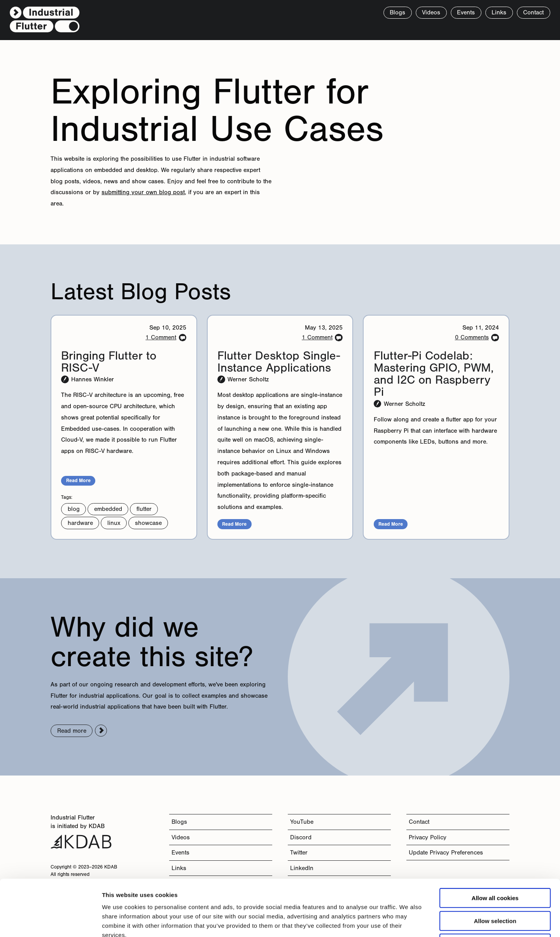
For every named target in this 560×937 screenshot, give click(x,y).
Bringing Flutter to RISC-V (109, 361)
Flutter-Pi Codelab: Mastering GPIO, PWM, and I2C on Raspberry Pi (434, 374)
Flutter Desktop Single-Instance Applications (279, 361)
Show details (408, 922)
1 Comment (161, 337)
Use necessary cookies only (495, 887)
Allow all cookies (495, 842)
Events (466, 12)
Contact (419, 822)
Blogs (179, 822)
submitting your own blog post (143, 192)
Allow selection (495, 865)
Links (499, 12)
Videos (431, 12)
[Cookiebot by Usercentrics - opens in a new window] (50, 922)
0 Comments (472, 337)
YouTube (302, 822)
